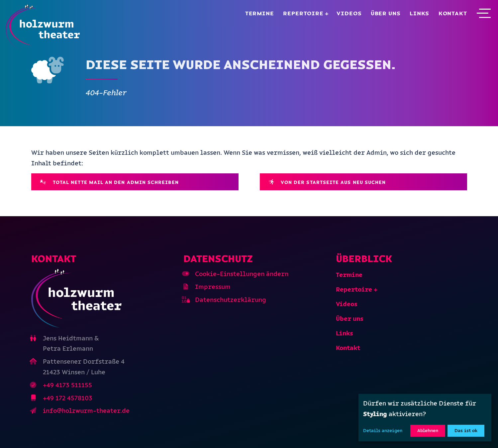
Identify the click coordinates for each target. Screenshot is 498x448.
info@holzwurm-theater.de (86, 411)
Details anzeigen (383, 431)
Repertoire (303, 13)
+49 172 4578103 (68, 398)
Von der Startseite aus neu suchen (327, 182)
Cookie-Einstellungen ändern (242, 274)
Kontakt (453, 13)
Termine (260, 13)
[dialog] (425, 418)
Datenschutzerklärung (231, 300)
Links (419, 13)
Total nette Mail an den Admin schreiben (109, 182)
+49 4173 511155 (67, 385)
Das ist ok (466, 431)
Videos (349, 13)
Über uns (386, 13)
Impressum (213, 287)
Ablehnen (428, 431)
